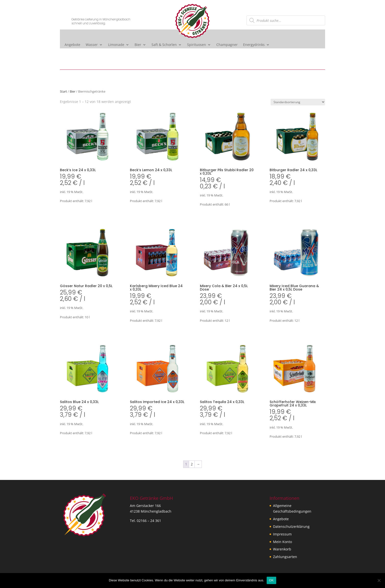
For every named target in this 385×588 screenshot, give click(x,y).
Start (63, 91)
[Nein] (379, 580)
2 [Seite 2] (192, 464)
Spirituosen (197, 45)
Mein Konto (282, 542)
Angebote (72, 45)
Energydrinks (254, 45)
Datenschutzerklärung (291, 526)
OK (271, 580)
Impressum (282, 534)
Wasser (92, 45)
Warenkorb (282, 549)
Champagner (227, 45)
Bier (138, 45)
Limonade (116, 45)
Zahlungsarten (285, 557)
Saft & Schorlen (164, 45)
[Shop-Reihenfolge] (298, 102)
